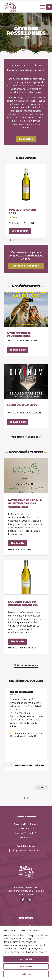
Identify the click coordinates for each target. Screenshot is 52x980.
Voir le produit (20, 231)
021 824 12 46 (28, 846)
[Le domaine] (26, 139)
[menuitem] (43, 7)
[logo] (22, 7)
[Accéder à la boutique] (26, 266)
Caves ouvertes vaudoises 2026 (19, 334)
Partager (39, 765)
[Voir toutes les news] (26, 666)
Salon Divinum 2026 (22, 405)
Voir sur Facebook (24, 765)
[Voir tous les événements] (26, 437)
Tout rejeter (26, 974)
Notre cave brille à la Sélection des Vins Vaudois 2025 (25, 503)
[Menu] (41, 7)
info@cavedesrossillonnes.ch (28, 851)
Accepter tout (26, 959)
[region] (26, 953)
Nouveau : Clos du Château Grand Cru (23, 603)
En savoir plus (18, 350)
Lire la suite (18, 543)
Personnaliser (26, 966)
